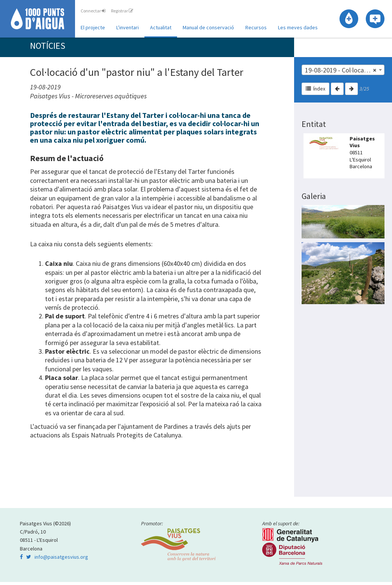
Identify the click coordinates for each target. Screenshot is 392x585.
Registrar (122, 11)
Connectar (93, 11)
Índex (315, 92)
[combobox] (343, 73)
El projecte (93, 27)
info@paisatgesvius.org (61, 560)
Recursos (256, 27)
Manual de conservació (208, 27)
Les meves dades (298, 27)
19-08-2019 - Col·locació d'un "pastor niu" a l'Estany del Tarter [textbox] (345, 73)
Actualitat (161, 27)
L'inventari (128, 27)
